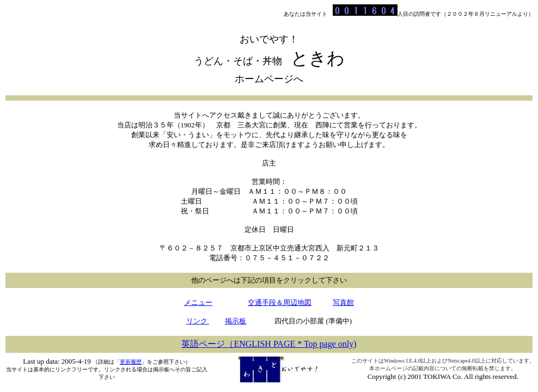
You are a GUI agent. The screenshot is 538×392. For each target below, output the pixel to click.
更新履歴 (131, 362)
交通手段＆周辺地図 (280, 302)
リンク (198, 321)
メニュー (198, 302)
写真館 (343, 302)
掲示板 (236, 321)
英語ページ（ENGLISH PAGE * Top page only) (269, 344)
